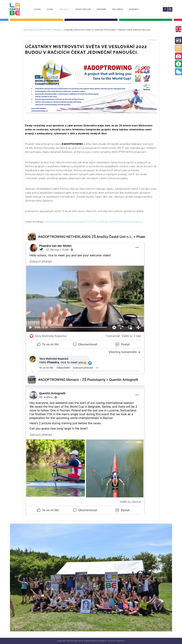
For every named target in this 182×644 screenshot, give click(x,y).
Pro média (117, 9)
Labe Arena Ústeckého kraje (37, 30)
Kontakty (134, 9)
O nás (50, 9)
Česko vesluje (83, 9)
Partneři (101, 9)
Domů (37, 9)
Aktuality (64, 9)
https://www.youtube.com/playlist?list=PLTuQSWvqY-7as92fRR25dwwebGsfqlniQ (93, 222)
